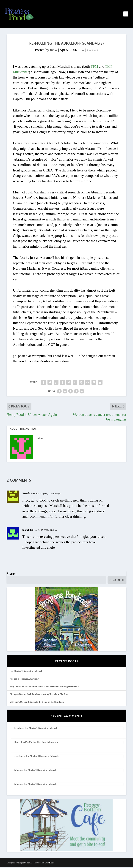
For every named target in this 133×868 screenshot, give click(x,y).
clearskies (19, 757)
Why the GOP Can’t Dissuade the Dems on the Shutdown (37, 703)
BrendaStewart (30, 495)
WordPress (50, 864)
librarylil (18, 743)
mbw (54, 51)
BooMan (18, 729)
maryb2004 (28, 531)
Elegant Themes (25, 864)
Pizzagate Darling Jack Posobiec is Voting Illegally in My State (39, 695)
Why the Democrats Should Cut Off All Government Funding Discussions (44, 688)
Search (12, 575)
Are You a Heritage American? (24, 680)
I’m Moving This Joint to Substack (26, 672)
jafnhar (18, 771)
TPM (94, 68)
